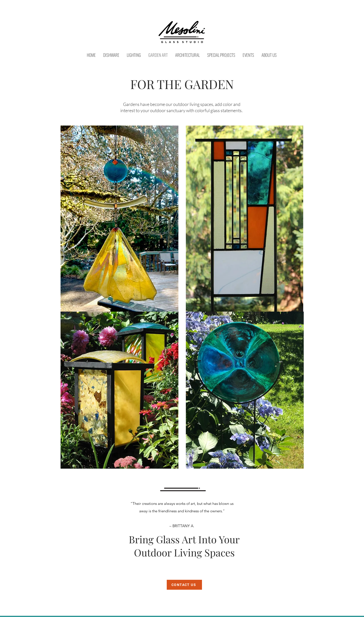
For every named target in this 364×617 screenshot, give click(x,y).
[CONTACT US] (184, 585)
